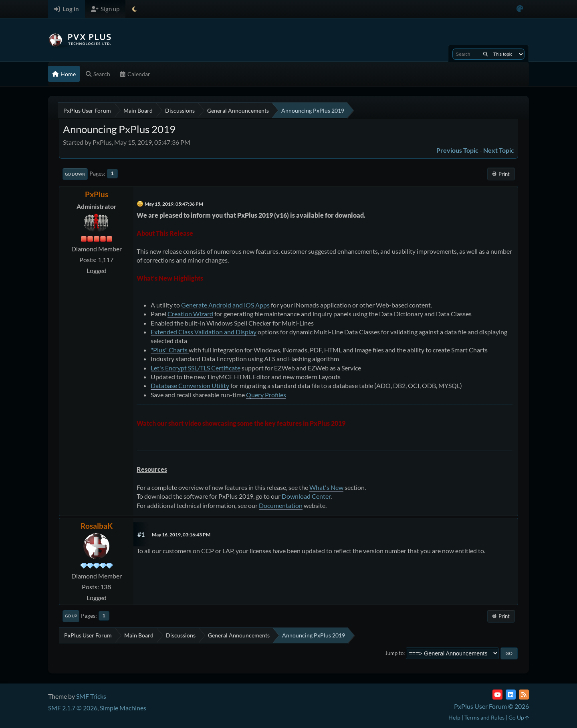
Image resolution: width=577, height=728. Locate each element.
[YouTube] (497, 695)
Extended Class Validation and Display (204, 332)
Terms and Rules (484, 717)
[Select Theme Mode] (134, 9)
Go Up (71, 616)
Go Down (75, 174)
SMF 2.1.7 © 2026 (73, 708)
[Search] (485, 54)
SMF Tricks (91, 696)
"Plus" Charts (170, 350)
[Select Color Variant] (520, 9)
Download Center (306, 496)
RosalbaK (97, 526)
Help (454, 717)
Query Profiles (266, 395)
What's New (326, 487)
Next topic (499, 150)
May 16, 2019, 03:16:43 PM (181, 535)
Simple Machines (123, 708)
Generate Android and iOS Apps (225, 305)
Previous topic (457, 150)
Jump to (394, 653)
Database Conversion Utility (190, 385)
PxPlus (97, 194)
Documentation (281, 505)
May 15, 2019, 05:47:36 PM (174, 204)
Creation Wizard (190, 314)
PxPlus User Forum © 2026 (491, 706)
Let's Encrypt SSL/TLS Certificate (196, 368)
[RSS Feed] (524, 695)
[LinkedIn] (511, 695)
